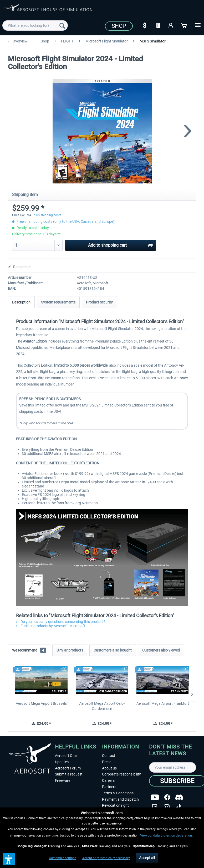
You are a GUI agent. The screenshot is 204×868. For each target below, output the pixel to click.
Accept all (147, 858)
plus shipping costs (47, 215)
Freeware (63, 780)
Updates (62, 762)
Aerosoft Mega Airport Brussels (41, 703)
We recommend (29, 650)
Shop (119, 26)
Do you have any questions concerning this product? (61, 622)
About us (109, 768)
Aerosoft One (66, 756)
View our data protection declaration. (166, 836)
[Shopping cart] (184, 25)
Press (107, 762)
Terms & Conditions (118, 793)
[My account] (171, 25)
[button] (9, 859)
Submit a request (69, 774)
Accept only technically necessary (106, 858)
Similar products (70, 650)
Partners (109, 787)
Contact (109, 756)
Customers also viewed (161, 650)
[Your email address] (173, 767)
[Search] (62, 25)
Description (21, 302)
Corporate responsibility (121, 774)
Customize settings (63, 858)
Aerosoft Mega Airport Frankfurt (163, 703)
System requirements (58, 302)
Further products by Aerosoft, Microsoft (51, 626)
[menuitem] (35, 25)
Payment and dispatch (120, 799)
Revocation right (115, 805)
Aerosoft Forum (68, 768)
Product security (99, 302)
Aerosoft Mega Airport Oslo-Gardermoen (102, 706)
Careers (108, 780)
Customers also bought (113, 650)
